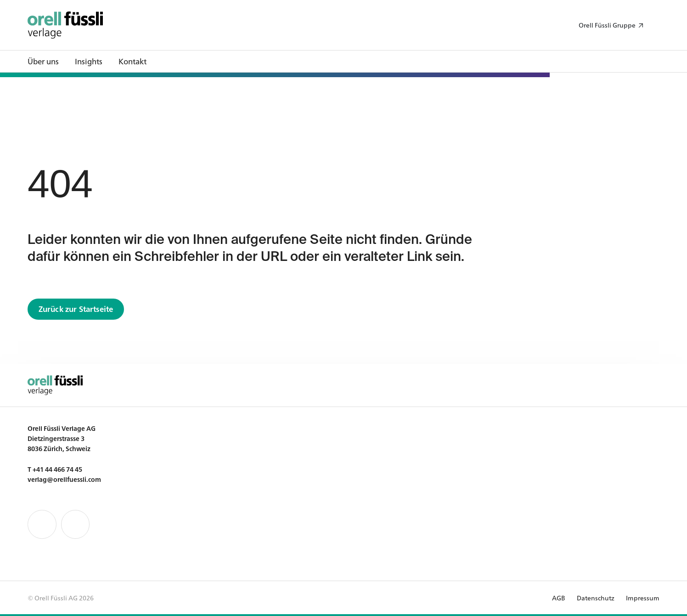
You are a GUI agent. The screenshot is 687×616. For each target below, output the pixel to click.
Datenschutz (596, 598)
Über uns (43, 61)
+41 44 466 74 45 (57, 469)
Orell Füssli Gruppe (607, 25)
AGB (559, 598)
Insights (89, 61)
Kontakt (132, 61)
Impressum (643, 598)
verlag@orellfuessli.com (64, 479)
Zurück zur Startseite (76, 308)
